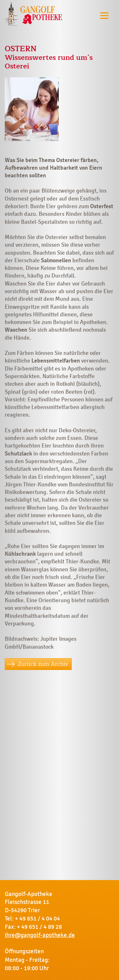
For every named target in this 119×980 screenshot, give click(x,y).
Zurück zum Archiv (43, 664)
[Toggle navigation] (104, 15)
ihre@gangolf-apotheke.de (40, 935)
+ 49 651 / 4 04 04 (37, 919)
